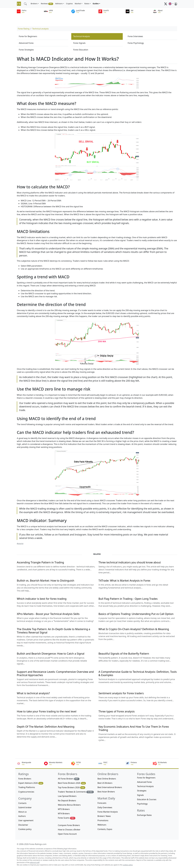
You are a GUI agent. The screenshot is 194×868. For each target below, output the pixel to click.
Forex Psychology (136, 43)
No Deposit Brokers (67, 801)
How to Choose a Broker (69, 830)
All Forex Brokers (69, 779)
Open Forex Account (67, 834)
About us (22, 812)
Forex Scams (67, 818)
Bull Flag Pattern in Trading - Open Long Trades (128, 599)
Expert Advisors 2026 (31, 783)
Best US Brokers (105, 783)
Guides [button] (96, 4)
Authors (22, 816)
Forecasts (102, 803)
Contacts (22, 803)
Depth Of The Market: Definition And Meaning (46, 727)
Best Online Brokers (107, 779)
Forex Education (81, 50)
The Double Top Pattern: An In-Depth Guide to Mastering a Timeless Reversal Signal (53, 631)
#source (20, 543)
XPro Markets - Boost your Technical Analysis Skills (48, 614)
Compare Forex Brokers (69, 825)
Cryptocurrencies (26, 792)
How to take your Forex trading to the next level (47, 711)
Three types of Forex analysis (117, 711)
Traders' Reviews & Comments (76, 792)
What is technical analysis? (33, 693)
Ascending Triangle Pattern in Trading (40, 562)
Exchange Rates (144, 815)
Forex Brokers (25, 779)
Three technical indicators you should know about (130, 562)
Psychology (142, 804)
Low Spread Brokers (67, 796)
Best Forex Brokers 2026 (72, 783)
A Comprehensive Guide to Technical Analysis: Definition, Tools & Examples (138, 673)
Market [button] (78, 4)
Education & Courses (147, 799)
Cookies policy (25, 829)
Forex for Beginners (28, 36)
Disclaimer (23, 825)
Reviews (47, 4)
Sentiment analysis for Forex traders (121, 693)
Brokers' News (104, 816)
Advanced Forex (26, 43)
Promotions (103, 820)
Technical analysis (40, 29)
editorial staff (35, 863)
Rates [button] (87, 4)
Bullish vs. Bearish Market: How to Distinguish (46, 580)
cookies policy (128, 865)
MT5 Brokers (64, 809)
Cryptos (69, 4)
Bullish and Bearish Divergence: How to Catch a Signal (51, 654)
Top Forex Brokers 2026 (72, 787)
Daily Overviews (105, 807)
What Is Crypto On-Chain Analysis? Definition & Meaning (134, 629)
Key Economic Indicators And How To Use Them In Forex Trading (134, 728)
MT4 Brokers (64, 814)
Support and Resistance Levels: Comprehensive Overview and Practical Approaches (55, 673)
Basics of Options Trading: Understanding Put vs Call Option (136, 614)
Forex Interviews (135, 36)
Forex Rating (24, 29)
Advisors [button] (59, 4)
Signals (140, 795)
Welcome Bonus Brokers (69, 805)
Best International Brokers (110, 787)
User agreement (26, 820)
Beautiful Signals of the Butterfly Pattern (124, 654)
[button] (171, 4)
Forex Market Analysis (108, 812)
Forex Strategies (26, 50)
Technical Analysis (82, 36)
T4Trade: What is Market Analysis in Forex (124, 580)
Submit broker (25, 807)
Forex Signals (79, 43)
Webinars (102, 825)
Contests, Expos (105, 829)
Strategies (142, 791)
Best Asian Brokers (106, 792)
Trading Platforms (27, 787)
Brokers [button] (34, 4)
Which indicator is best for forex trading (42, 599)
